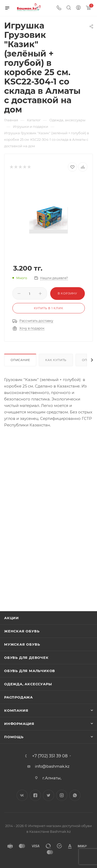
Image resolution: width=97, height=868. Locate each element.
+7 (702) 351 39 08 (50, 756)
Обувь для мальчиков (30, 671)
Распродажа (18, 697)
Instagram (62, 795)
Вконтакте (22, 795)
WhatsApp (75, 795)
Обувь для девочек (26, 658)
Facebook (35, 795)
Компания (16, 710)
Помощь (14, 737)
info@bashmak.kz (52, 766)
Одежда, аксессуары (28, 684)
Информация (19, 724)
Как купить (56, 360)
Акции (12, 618)
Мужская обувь (22, 644)
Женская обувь (22, 631)
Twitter (48, 795)
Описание (20, 360)
